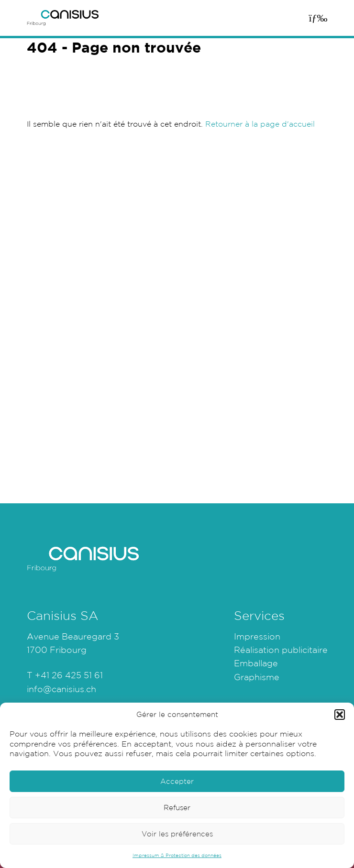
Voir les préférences (177, 834)
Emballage (256, 663)
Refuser (177, 808)
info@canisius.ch (61, 689)
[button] (340, 715)
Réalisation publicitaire (281, 650)
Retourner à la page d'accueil (260, 124)
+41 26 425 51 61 (69, 675)
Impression (257, 636)
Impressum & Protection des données (177, 855)
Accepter (177, 781)
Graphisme (257, 677)
